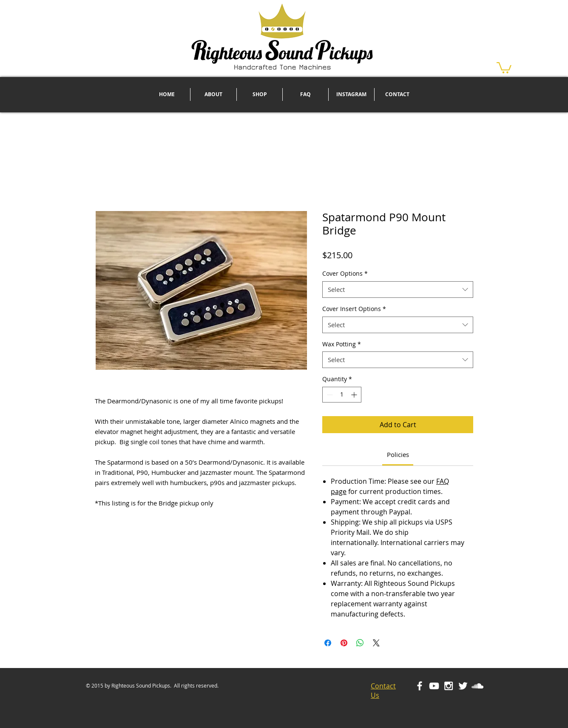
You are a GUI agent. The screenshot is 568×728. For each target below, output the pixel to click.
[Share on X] (376, 643)
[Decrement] (329, 395)
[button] (504, 67)
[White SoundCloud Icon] (477, 686)
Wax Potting (342, 344)
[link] (398, 454)
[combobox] (398, 290)
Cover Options (345, 273)
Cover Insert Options (354, 309)
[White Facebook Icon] (420, 686)
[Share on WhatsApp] (360, 643)
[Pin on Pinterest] (344, 643)
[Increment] (355, 395)
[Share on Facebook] (328, 643)
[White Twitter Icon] (463, 686)
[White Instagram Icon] (449, 686)
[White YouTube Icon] (434, 686)
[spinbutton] (342, 395)
